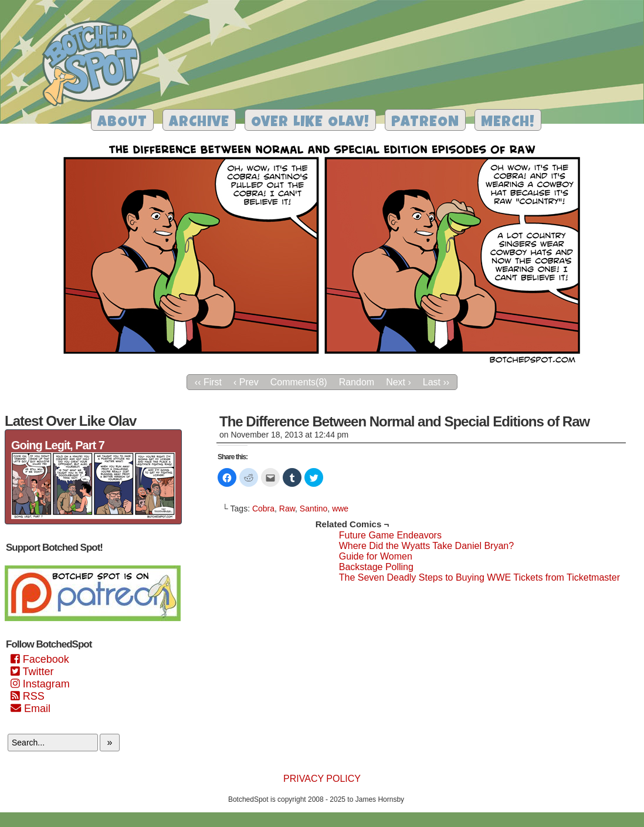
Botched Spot (96, 65)
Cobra (263, 509)
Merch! (508, 123)
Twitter (32, 672)
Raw (287, 509)
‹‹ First (208, 382)
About (122, 123)
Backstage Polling (376, 567)
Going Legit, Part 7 (58, 445)
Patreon (425, 123)
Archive (199, 123)
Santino (313, 509)
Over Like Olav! (310, 123)
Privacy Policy (322, 779)
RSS (28, 696)
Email (30, 709)
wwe (340, 509)
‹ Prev (246, 382)
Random (357, 382)
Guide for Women (376, 556)
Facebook (40, 659)
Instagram (40, 684)
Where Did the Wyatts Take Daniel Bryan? (426, 546)
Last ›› (436, 382)
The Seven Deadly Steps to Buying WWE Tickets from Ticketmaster (479, 577)
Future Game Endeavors (390, 535)
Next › (399, 382)
